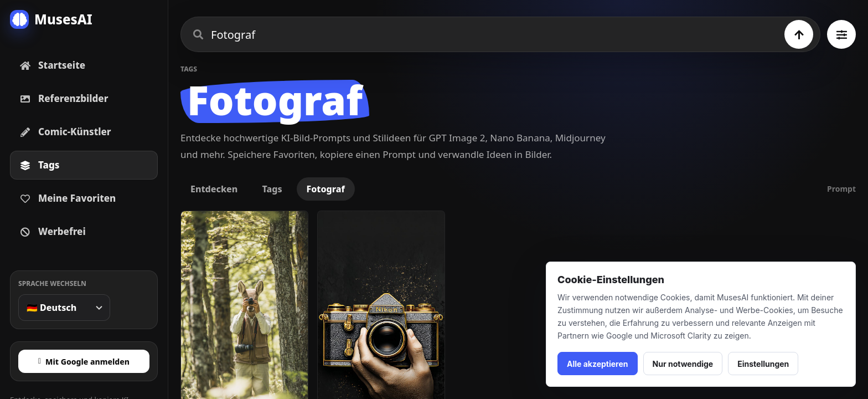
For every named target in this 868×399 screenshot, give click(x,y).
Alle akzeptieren (598, 364)
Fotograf (326, 189)
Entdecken (214, 189)
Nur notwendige (683, 364)
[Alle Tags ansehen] (841, 34)
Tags (272, 189)
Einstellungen (763, 364)
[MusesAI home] (84, 19)
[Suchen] (799, 34)
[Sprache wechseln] (64, 308)
